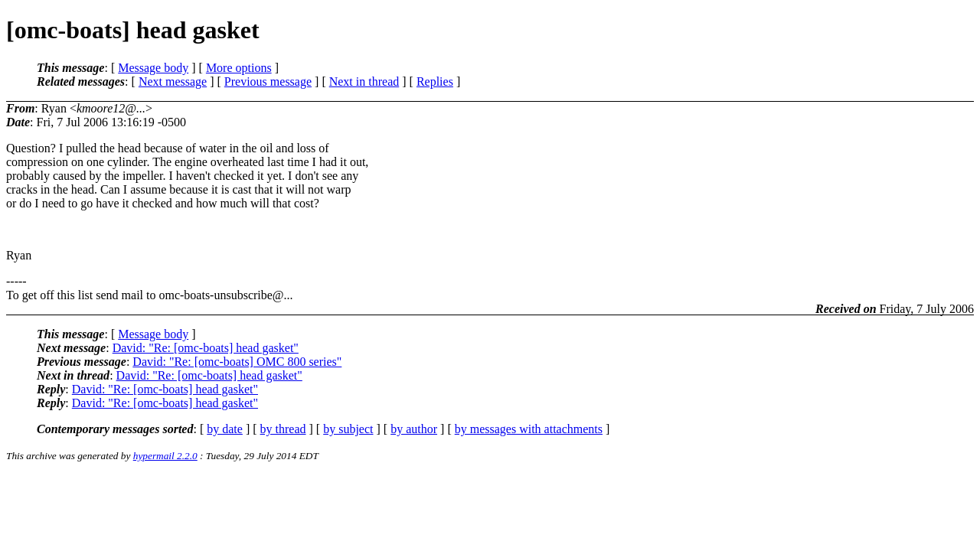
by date (225, 429)
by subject (348, 429)
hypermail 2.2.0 (165, 456)
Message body (153, 68)
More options (239, 68)
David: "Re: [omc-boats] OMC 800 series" (237, 362)
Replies (435, 82)
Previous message (268, 82)
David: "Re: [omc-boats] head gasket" (206, 348)
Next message (173, 82)
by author (414, 429)
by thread (283, 429)
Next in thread (364, 82)
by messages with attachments (529, 429)
